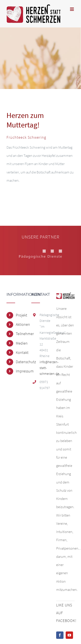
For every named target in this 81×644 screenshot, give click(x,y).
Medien (20, 343)
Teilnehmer (20, 334)
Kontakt (20, 352)
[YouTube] (69, 635)
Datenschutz (20, 362)
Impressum (20, 371)
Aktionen (20, 324)
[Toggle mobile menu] (72, 9)
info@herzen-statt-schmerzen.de (45, 368)
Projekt (20, 315)
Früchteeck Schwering (26, 137)
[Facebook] (60, 635)
